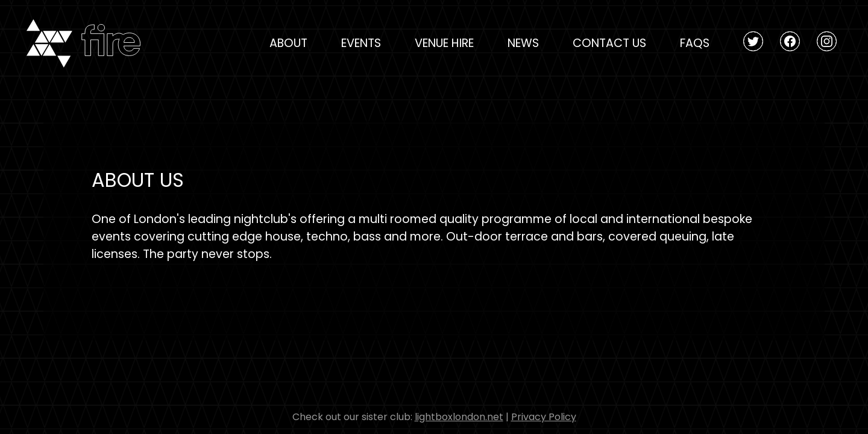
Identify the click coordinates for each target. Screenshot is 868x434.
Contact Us (609, 43)
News (523, 43)
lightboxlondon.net (459, 417)
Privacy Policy (544, 417)
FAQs (695, 43)
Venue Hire (444, 43)
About (288, 43)
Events (361, 43)
